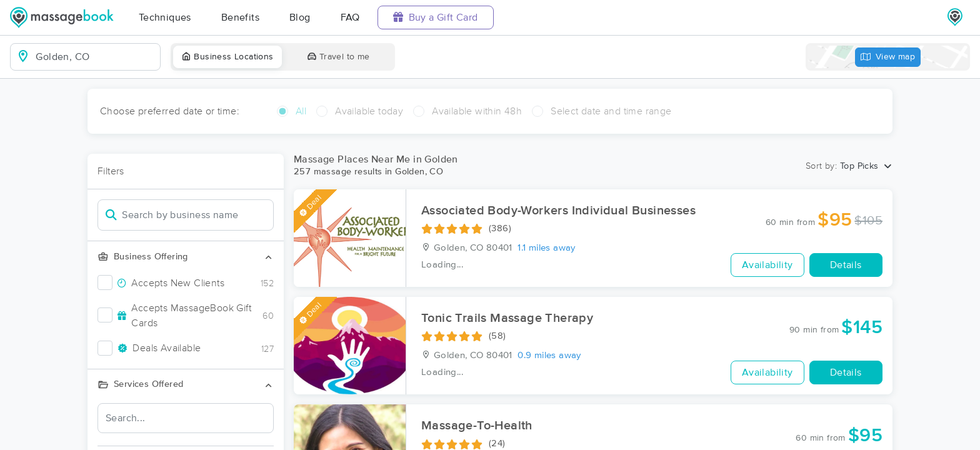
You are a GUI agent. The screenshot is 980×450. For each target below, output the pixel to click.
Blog (300, 17)
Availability (767, 265)
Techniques (165, 17)
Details (846, 265)
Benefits (240, 17)
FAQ (350, 17)
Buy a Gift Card (436, 17)
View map (888, 57)
